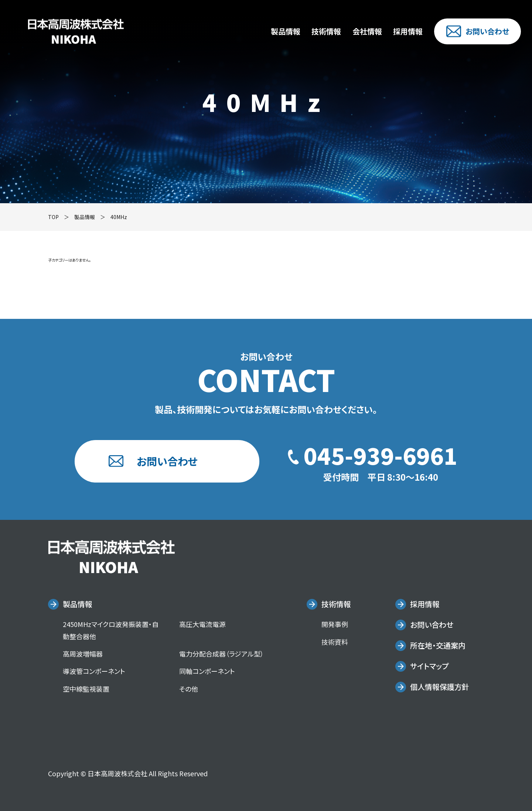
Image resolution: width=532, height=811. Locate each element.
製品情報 (286, 31)
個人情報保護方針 (440, 687)
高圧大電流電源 (202, 624)
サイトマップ (429, 666)
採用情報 (408, 31)
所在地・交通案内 (438, 645)
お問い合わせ (478, 31)
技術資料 (335, 642)
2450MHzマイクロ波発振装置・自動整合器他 (111, 630)
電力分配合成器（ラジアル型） (221, 654)
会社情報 (367, 31)
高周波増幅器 (83, 654)
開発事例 (335, 624)
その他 (189, 689)
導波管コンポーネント (94, 671)
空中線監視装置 (86, 689)
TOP (53, 217)
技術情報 (326, 31)
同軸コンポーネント (207, 671)
